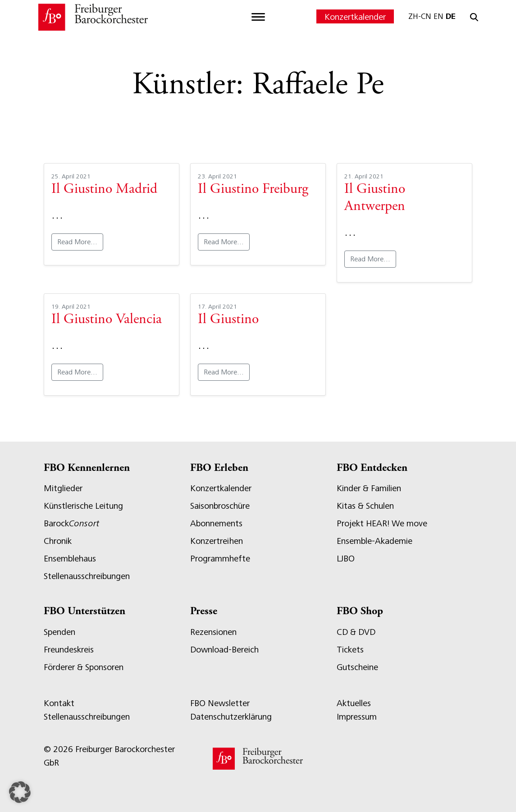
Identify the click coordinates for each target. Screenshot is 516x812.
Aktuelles (354, 703)
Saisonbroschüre (220, 506)
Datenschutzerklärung (231, 717)
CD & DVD (356, 632)
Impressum (357, 717)
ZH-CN (420, 16)
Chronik (58, 541)
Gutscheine (357, 667)
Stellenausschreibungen (87, 576)
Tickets (350, 650)
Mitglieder (63, 488)
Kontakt (59, 703)
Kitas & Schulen (365, 506)
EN (438, 16)
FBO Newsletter (220, 703)
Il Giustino (228, 320)
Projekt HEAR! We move (382, 523)
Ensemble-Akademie (374, 541)
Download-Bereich (224, 650)
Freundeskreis (69, 650)
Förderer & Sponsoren (84, 667)
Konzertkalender (355, 17)
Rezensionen (213, 632)
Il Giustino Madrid (104, 190)
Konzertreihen (217, 541)
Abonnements (216, 523)
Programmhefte (220, 559)
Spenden (59, 632)
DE (451, 16)
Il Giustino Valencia (107, 320)
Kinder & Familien (369, 488)
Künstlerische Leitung (83, 506)
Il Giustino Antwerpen (375, 198)
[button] (20, 792)
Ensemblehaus (70, 559)
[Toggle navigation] (258, 17)
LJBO (346, 559)
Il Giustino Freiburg (253, 190)
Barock (71, 523)
